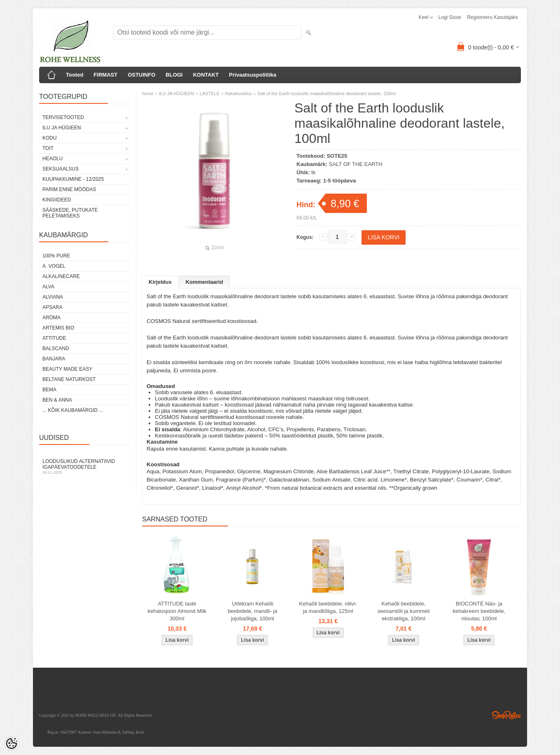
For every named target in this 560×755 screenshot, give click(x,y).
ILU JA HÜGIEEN (62, 128)
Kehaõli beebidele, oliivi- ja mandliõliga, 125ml (328, 607)
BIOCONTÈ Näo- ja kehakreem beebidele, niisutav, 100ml (479, 611)
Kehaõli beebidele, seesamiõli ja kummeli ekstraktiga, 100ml (403, 611)
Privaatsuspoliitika (253, 75)
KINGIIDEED (57, 200)
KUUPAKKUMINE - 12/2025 (73, 179)
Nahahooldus (238, 93)
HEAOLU (52, 159)
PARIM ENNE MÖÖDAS (69, 189)
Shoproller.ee (506, 715)
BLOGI (174, 75)
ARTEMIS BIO (58, 328)
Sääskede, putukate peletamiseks (70, 213)
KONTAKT (206, 75)
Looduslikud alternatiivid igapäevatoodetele (84, 466)
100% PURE (56, 256)
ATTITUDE (54, 338)
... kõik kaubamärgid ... (73, 410)
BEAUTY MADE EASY (67, 369)
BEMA (49, 390)
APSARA (52, 307)
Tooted (75, 75)
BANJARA (54, 359)
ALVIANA (53, 297)
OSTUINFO (141, 75)
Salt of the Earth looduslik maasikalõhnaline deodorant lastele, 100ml (327, 93)
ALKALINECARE (61, 276)
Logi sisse (450, 17)
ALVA (48, 287)
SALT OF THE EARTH (356, 164)
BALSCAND (56, 348)
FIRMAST (105, 75)
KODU (50, 138)
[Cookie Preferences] (12, 743)
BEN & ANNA (57, 400)
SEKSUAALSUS (61, 169)
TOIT (48, 148)
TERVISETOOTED (63, 117)
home (148, 93)
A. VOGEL (54, 266)
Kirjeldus (160, 282)
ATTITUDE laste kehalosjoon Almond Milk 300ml (177, 611)
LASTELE (210, 93)
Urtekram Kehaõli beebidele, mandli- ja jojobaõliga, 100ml (252, 611)
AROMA (51, 318)
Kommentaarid (204, 282)
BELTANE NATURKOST (69, 379)
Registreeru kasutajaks (492, 17)
